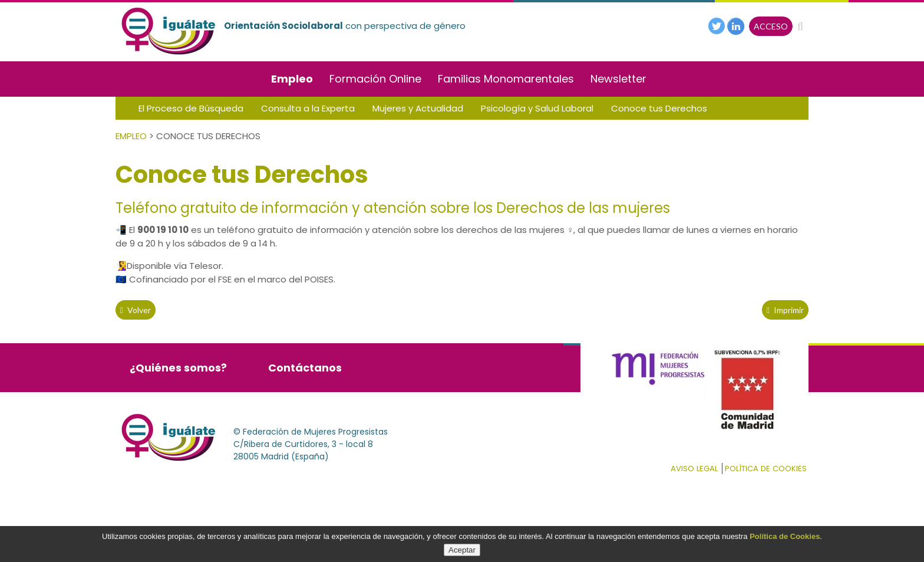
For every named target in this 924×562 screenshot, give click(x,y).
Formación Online (375, 79)
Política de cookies (766, 469)
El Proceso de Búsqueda (191, 108)
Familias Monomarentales (506, 79)
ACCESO (771, 26)
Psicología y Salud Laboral (537, 108)
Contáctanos (305, 368)
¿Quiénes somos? (178, 368)
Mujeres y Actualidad (418, 108)
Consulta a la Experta (308, 108)
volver (136, 310)
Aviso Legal (694, 469)
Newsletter (618, 79)
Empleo (292, 79)
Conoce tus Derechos (659, 108)
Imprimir (785, 310)
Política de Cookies (785, 536)
